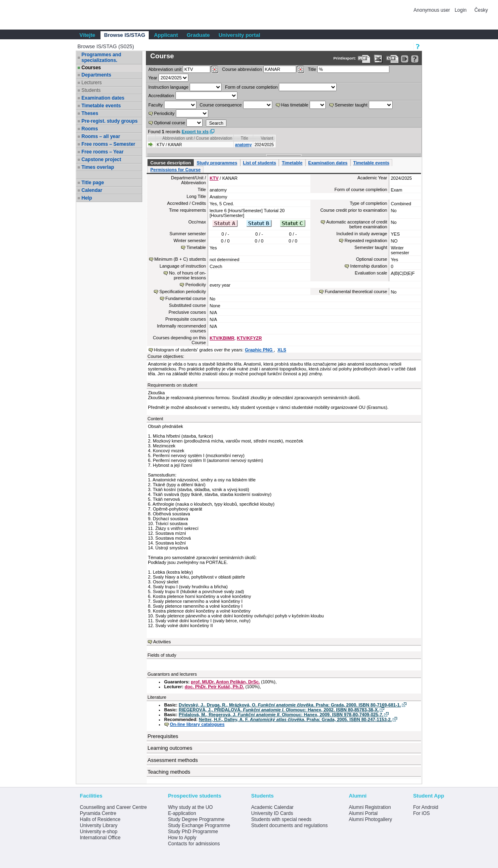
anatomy (243, 145)
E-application (182, 813)
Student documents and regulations (290, 825)
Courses (91, 68)
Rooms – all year (101, 136)
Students (91, 90)
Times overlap (98, 167)
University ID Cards (272, 813)
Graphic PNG (259, 350)
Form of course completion (251, 87)
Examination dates (103, 98)
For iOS (421, 813)
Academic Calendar (273, 807)
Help (87, 198)
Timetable (292, 163)
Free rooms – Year (103, 152)
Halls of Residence (100, 819)
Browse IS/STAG (125, 35)
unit (165, 69)
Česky (481, 10)
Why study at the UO (190, 807)
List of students (260, 163)
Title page (93, 183)
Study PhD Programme (193, 832)
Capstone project (101, 160)
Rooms (90, 129)
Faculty (155, 105)
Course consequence (221, 105)
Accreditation (161, 96)
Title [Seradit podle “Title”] (245, 138)
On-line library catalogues (197, 724)
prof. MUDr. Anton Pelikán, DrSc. (225, 682)
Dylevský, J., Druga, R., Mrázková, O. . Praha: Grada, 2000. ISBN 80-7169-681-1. (290, 705)
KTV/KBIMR (222, 338)
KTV (214, 178)
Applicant (166, 35)
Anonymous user (433, 10)
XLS (282, 350)
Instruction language (168, 87)
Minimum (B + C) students (180, 259)
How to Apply (182, 838)
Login (461, 10)
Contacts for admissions (194, 844)
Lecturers (92, 83)
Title (312, 69)
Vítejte (87, 35)
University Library (99, 825)
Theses (90, 113)
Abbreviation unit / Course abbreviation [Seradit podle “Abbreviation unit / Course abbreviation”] (197, 138)
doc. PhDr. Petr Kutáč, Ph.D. (215, 687)
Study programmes (217, 163)
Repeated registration (366, 240)
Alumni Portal (363, 813)
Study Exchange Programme (199, 825)
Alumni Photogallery (371, 819)
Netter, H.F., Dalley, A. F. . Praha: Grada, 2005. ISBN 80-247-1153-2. (295, 719)
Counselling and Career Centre (113, 807)
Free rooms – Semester (108, 144)
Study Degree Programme (196, 819)
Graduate (198, 35)
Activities (162, 642)
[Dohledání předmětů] (300, 70)
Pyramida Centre (98, 813)
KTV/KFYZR (249, 338)
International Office (100, 838)
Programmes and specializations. (101, 57)
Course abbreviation (242, 69)
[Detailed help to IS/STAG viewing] (415, 59)
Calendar (92, 190)
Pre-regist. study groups (110, 121)
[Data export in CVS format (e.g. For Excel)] (392, 59)
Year (153, 78)
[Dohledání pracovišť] (215, 70)
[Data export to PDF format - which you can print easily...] (364, 59)
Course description (171, 163)
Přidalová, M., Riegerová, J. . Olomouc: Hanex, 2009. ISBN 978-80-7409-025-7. (281, 715)
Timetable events (101, 106)
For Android (425, 807)
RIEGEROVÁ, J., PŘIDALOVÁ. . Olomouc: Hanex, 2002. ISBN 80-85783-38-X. (279, 710)
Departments (96, 75)
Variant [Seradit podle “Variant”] (267, 138)
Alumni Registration (370, 807)
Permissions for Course (175, 170)
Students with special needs (281, 819)
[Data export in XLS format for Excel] (378, 59)
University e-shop (99, 832)
